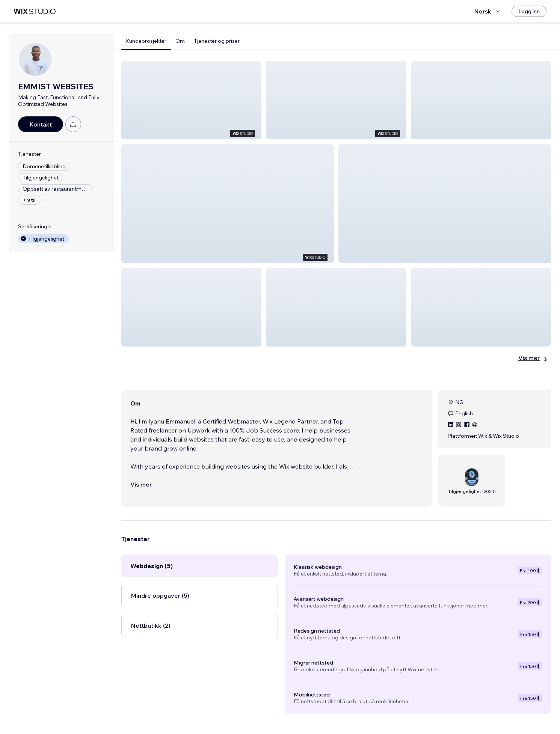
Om (180, 41)
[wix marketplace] (35, 11)
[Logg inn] (529, 11)
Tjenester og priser (217, 41)
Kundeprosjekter (146, 41)
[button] (191, 100)
